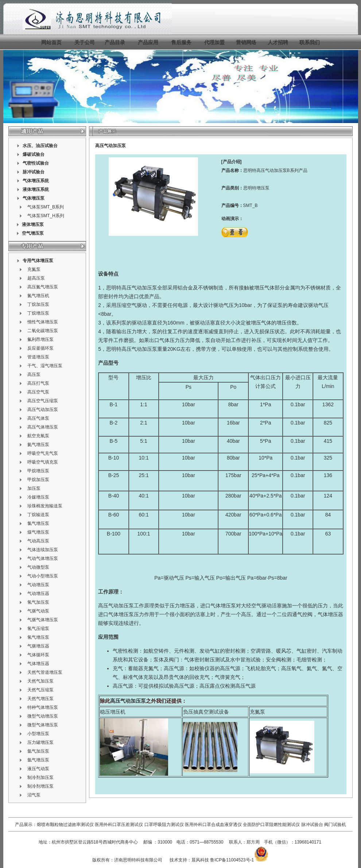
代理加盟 (214, 42)
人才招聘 (278, 42)
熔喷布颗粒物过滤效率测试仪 (65, 825)
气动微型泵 (38, 567)
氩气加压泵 (38, 751)
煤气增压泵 (38, 532)
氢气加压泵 (38, 602)
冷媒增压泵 (38, 497)
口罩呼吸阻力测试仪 (164, 825)
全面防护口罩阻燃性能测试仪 (271, 825)
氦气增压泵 (38, 445)
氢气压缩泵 (38, 629)
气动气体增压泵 (43, 558)
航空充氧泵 (38, 436)
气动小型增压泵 (43, 576)
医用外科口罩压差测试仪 (119, 825)
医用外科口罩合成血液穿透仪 (213, 825)
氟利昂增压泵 (40, 339)
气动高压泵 (38, 541)
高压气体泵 (38, 418)
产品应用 (148, 42)
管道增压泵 (38, 357)
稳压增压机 (113, 712)
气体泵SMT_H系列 (46, 216)
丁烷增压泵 (38, 313)
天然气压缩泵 (40, 690)
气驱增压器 (38, 646)
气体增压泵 (34, 198)
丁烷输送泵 (38, 515)
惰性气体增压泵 (43, 322)
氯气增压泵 (38, 523)
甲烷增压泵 (38, 471)
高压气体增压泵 (43, 427)
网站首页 (51, 42)
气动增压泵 (38, 585)
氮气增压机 (38, 296)
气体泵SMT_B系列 (46, 207)
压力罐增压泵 (40, 742)
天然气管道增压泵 (45, 672)
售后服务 (181, 42)
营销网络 (246, 42)
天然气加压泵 (40, 681)
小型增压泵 (38, 734)
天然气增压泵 (40, 699)
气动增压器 (38, 594)
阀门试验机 (335, 825)
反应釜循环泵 (40, 348)
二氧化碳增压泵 (43, 331)
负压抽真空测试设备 (206, 712)
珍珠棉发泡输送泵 (45, 506)
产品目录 (115, 42)
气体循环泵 (38, 655)
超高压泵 (36, 278)
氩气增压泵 (38, 760)
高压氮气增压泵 (43, 287)
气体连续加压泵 (43, 550)
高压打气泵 (38, 383)
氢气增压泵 (38, 637)
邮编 (148, 842)
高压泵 (34, 375)
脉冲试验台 (313, 825)
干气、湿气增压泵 (45, 366)
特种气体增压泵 (43, 707)
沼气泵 (34, 795)
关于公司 (85, 42)
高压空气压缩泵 (43, 401)
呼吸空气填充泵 (43, 462)
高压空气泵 (38, 392)
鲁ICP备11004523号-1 (232, 860)
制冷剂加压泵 (40, 777)
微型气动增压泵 (43, 716)
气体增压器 (38, 664)
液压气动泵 (38, 769)
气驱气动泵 (38, 611)
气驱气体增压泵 (43, 620)
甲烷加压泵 (38, 480)
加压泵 (34, 488)
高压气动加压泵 (43, 410)
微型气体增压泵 (43, 725)
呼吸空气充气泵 (43, 453)
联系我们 (310, 42)
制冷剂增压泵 (40, 786)
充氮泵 (34, 269)
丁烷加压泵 (38, 304)
